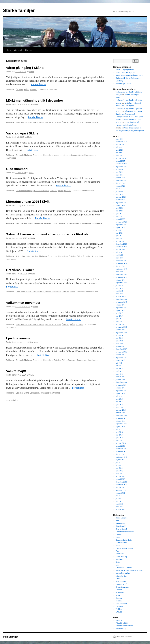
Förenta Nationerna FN (124, 548)
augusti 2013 (120, 427)
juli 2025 (119, 147)
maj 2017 (119, 316)
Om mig (29, 50)
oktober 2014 (121, 388)
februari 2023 (121, 197)
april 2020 (119, 255)
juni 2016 (119, 335)
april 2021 (119, 236)
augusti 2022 (120, 205)
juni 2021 (119, 230)
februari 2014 (121, 410)
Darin (118, 537)
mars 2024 (120, 175)
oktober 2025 (121, 144)
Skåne (26, 90)
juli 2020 (119, 252)
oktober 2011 (121, 487)
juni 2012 (119, 465)
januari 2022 (120, 219)
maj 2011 (119, 501)
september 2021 (122, 225)
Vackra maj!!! (16, 371)
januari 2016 (120, 346)
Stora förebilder (73, 223)
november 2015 (121, 352)
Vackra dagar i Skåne (22, 133)
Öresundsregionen (122, 587)
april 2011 (119, 504)
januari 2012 (120, 479)
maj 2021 (119, 233)
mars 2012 (120, 474)
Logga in (119, 620)
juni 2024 (119, 169)
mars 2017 (120, 321)
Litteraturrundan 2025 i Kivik (28, 202)
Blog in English (121, 529)
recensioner (120, 593)
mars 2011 (120, 507)
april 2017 (119, 319)
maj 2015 (119, 368)
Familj (118, 546)
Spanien (119, 601)
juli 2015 (119, 363)
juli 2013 (119, 429)
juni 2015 (119, 366)
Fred (117, 551)
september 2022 (122, 203)
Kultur (18, 256)
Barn (117, 521)
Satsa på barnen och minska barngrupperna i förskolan (48, 234)
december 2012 (121, 449)
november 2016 (121, 327)
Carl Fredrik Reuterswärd (125, 532)
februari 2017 (121, 324)
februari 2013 (121, 443)
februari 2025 (121, 158)
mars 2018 (120, 294)
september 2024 (122, 167)
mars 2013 (120, 440)
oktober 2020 (121, 250)
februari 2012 (121, 476)
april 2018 (119, 291)
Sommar (68, 191)
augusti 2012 (120, 460)
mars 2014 (120, 407)
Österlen (19, 90)
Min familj (18, 50)
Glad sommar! (17, 169)
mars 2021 (120, 238)
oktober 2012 (121, 454)
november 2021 (121, 222)
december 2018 (121, 274)
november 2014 (121, 385)
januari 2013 (120, 446)
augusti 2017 (120, 310)
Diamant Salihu (121, 543)
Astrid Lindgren (122, 518)
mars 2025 (120, 156)
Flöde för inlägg (122, 623)
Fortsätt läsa (39, 84)
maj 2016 (119, 338)
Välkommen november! (24, 303)
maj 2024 (119, 172)
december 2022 (121, 200)
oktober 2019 (121, 266)
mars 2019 (120, 272)
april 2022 (119, 214)
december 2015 (121, 349)
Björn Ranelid (21, 223)
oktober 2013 (121, 421)
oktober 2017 (121, 305)
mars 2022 (120, 216)
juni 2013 (119, 432)
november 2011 (121, 485)
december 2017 (121, 299)
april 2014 (119, 404)
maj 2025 (119, 153)
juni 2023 (119, 191)
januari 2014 (120, 413)
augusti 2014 (120, 393)
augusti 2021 (120, 227)
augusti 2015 (120, 360)
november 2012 (121, 451)
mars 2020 (120, 258)
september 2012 (122, 457)
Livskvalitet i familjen (24, 191)
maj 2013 (119, 435)
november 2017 (121, 302)
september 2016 (122, 333)
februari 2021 (121, 241)
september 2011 (122, 490)
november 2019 (121, 263)
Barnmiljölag (121, 523)
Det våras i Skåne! (20, 270)
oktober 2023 (121, 183)
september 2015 (122, 357)
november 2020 (121, 247)
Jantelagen (120, 559)
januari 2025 (120, 161)
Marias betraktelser (53, 122)
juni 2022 (119, 208)
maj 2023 (119, 194)
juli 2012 (119, 463)
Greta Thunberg (122, 557)
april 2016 (119, 341)
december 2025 (121, 142)
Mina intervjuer (121, 576)
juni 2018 (119, 286)
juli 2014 (119, 396)
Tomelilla (33, 90)
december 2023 (121, 180)
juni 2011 (119, 498)
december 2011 (121, 482)
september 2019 (122, 269)
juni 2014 (119, 399)
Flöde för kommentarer (124, 626)
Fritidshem (120, 554)
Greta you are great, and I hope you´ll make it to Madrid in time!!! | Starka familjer (130, 120)
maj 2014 (119, 402)
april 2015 (119, 371)
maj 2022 (119, 211)
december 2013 (121, 416)
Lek (117, 565)
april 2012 (119, 471)
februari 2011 (121, 510)
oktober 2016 (121, 330)
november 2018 (121, 277)
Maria (31, 72)
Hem (8, 50)
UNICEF (119, 612)
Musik (118, 579)
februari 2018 (121, 297)
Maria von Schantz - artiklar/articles (30, 122)
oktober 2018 (121, 280)
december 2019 (121, 261)
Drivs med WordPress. (125, 637)
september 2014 (122, 391)
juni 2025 (119, 150)
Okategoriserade (122, 584)
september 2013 (122, 424)
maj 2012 (119, 468)
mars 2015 (120, 374)
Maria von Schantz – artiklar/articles (129, 570)
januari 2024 (120, 178)
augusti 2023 (120, 186)
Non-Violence (121, 581)
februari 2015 (121, 377)
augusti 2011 (120, 493)
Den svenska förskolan (124, 540)
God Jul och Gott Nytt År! (125, 73)
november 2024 (121, 164)
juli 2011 (119, 496)
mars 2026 (120, 139)
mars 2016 (120, 344)
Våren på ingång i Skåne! (25, 68)
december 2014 (121, 382)
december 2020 (121, 244)
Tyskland (119, 609)
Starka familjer (19, 10)
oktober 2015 (121, 355)
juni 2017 (119, 313)
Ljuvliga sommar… (21, 338)
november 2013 (121, 418)
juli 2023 (119, 189)
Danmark (20, 155)
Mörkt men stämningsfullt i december (35, 100)
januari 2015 (120, 380)
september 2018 (122, 283)
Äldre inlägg (12, 400)
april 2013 (119, 438)
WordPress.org (121, 628)
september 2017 (122, 308)
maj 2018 (119, 288)
